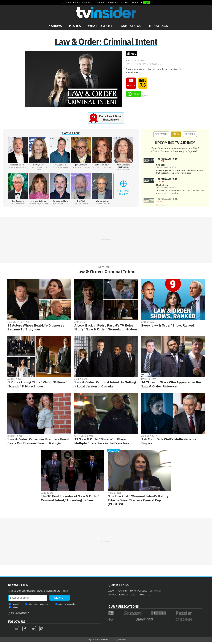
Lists (126, 2)
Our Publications (124, 608)
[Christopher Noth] (60, 190)
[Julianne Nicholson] (39, 190)
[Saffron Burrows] (102, 155)
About (112, 593)
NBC (128, 63)
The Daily (16, 606)
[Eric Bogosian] (18, 190)
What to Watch (101, 26)
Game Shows (131, 26)
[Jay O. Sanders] (60, 155)
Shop (78, 2)
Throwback (158, 26)
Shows (56, 26)
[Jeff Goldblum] (81, 155)
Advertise (123, 593)
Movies (75, 26)
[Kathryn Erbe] (39, 155)
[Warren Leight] (102, 190)
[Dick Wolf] (81, 190)
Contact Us (156, 593)
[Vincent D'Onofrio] (18, 155)
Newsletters (114, 2)
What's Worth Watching (39, 606)
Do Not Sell (145, 596)
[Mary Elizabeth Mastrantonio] (123, 155)
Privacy (112, 596)
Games (88, 2)
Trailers (136, 2)
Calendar (99, 2)
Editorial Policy (139, 593)
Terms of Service (127, 596)
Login (147, 2)
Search (68, 2)
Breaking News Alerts (68, 606)
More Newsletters (18, 615)
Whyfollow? (145, 96)
